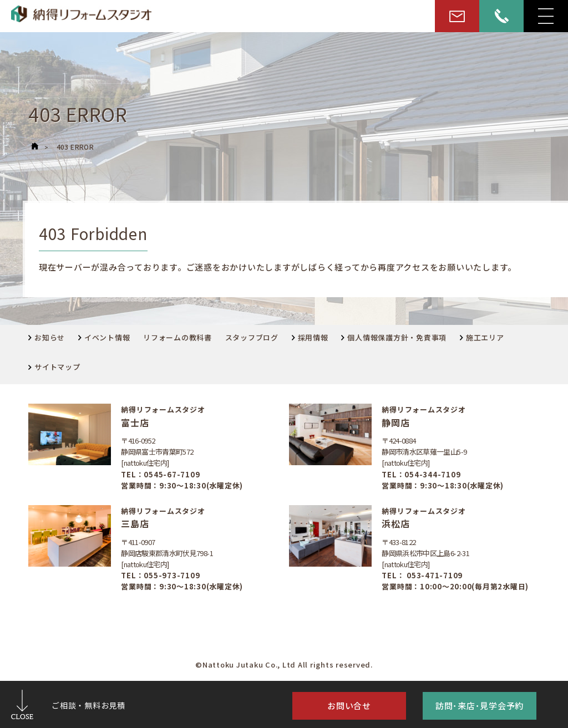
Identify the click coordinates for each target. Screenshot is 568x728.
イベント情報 (104, 337)
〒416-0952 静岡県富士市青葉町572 (157, 446)
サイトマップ (54, 367)
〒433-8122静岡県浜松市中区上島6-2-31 (425, 548)
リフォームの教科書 (177, 337)
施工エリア (482, 337)
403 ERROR (75, 147)
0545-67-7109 (172, 474)
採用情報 (310, 337)
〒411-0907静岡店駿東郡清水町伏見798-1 (167, 548)
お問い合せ (349, 706)
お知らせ (47, 337)
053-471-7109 (433, 575)
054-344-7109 (432, 474)
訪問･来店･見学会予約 (480, 706)
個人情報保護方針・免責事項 (394, 337)
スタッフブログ (252, 337)
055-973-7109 (172, 575)
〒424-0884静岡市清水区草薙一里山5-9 (424, 446)
